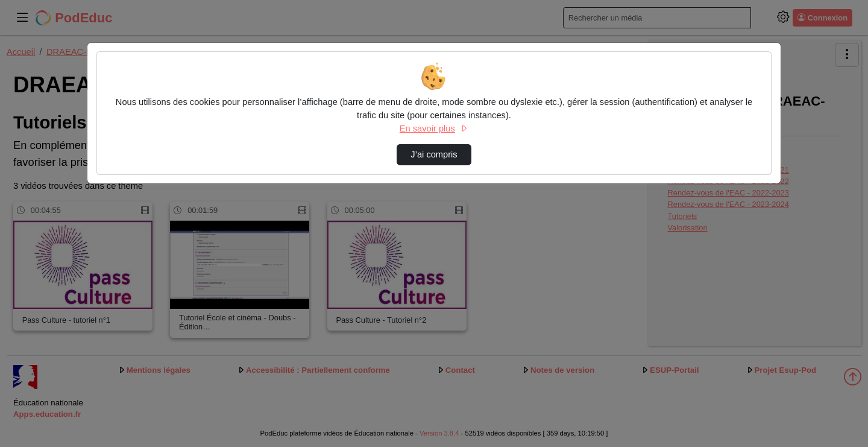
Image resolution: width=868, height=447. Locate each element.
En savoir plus (434, 128)
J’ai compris (434, 154)
